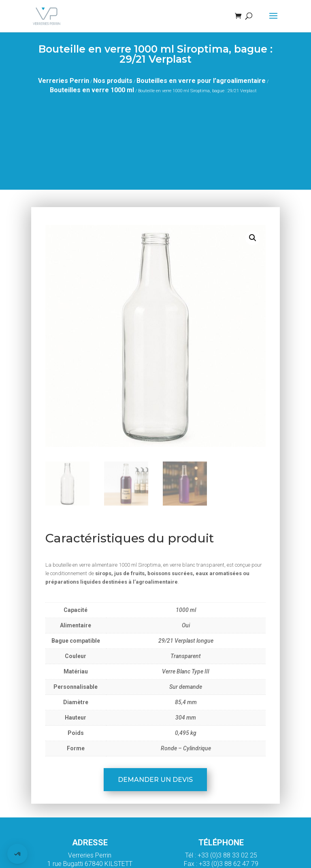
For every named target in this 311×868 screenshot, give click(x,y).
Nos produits (113, 81)
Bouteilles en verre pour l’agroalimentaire (201, 81)
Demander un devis (155, 780)
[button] (253, 238)
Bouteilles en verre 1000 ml (92, 90)
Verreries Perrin (64, 81)
